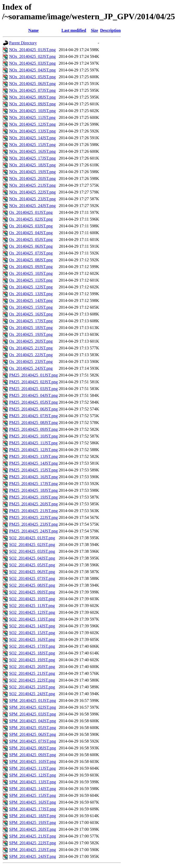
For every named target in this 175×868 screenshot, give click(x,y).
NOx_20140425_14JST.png (32, 138)
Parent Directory (23, 43)
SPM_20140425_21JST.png (33, 836)
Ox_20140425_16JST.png (31, 314)
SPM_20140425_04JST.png (33, 721)
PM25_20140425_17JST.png (33, 484)
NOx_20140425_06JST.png (32, 84)
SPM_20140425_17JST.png (33, 809)
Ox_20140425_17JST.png (31, 321)
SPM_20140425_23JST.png (33, 850)
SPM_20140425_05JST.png (33, 728)
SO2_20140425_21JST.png (32, 673)
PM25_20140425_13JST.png (33, 456)
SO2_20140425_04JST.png (32, 558)
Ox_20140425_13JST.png (31, 294)
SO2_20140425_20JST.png (32, 667)
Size (95, 30)
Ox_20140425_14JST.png (31, 301)
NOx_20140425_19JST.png (32, 172)
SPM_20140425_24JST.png (33, 856)
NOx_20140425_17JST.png (32, 158)
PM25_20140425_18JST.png (33, 490)
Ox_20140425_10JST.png (31, 273)
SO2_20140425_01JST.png (32, 538)
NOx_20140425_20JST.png (32, 178)
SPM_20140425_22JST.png (33, 843)
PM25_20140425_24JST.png (33, 531)
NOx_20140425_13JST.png (32, 131)
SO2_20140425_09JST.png (32, 592)
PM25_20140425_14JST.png (33, 463)
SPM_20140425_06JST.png (33, 734)
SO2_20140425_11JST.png (32, 606)
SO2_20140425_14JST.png (32, 626)
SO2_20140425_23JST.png (32, 687)
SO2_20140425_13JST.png (32, 619)
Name (33, 30)
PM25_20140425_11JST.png (33, 443)
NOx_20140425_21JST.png (32, 185)
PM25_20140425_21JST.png (33, 511)
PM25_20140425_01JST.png (33, 375)
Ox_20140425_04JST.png (31, 233)
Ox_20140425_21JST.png (31, 348)
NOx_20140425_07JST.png (32, 90)
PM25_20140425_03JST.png (33, 389)
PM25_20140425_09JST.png (33, 429)
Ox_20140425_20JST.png (31, 341)
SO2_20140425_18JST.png (32, 653)
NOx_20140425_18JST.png (32, 165)
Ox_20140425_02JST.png (31, 219)
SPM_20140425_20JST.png (33, 829)
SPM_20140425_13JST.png (33, 782)
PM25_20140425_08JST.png (33, 423)
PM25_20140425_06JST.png (33, 409)
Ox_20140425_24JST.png (31, 368)
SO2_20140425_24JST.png (32, 694)
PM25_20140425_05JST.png (33, 402)
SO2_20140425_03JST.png (32, 551)
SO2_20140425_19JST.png (32, 660)
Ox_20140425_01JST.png (31, 212)
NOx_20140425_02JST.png (32, 56)
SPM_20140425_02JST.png (33, 707)
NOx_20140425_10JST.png (32, 111)
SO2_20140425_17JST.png (32, 646)
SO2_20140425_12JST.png (32, 612)
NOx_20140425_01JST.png (32, 50)
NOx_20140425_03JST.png (32, 63)
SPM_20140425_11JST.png (32, 768)
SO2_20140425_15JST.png (32, 633)
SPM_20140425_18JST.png (33, 816)
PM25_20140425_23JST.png (33, 524)
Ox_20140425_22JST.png (31, 355)
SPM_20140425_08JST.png (33, 748)
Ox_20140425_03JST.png (31, 226)
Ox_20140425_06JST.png (31, 246)
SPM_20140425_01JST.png (33, 700)
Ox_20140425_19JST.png (31, 334)
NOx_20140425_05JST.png (32, 77)
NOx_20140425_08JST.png (32, 97)
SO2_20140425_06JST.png (32, 572)
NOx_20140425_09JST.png (32, 104)
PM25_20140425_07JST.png (33, 416)
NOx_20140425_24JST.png (32, 206)
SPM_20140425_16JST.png (33, 802)
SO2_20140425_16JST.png (32, 639)
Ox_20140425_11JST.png (31, 280)
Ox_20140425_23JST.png (31, 362)
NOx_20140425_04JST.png (32, 70)
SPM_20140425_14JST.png (33, 789)
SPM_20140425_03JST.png (33, 714)
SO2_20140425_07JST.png (32, 578)
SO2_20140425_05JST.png (32, 565)
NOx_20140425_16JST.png (32, 151)
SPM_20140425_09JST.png (33, 755)
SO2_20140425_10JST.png (32, 599)
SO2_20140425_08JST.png (32, 585)
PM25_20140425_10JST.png (33, 436)
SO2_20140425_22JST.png (32, 680)
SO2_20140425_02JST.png (32, 545)
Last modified (74, 30)
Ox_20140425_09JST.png (31, 267)
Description (111, 30)
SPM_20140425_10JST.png (33, 761)
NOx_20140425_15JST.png (32, 145)
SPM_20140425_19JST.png (33, 823)
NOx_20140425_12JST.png (32, 124)
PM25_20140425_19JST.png (33, 497)
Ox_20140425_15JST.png (31, 307)
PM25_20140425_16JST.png (33, 477)
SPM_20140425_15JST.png (33, 795)
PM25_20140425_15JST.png (33, 470)
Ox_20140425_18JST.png (31, 328)
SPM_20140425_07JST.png (33, 741)
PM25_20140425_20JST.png (33, 504)
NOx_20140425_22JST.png (32, 192)
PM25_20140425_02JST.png (33, 382)
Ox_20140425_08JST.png (31, 260)
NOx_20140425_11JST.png (32, 117)
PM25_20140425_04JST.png (33, 395)
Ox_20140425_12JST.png (31, 287)
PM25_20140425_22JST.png (33, 517)
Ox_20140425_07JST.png (31, 253)
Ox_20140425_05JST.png (31, 239)
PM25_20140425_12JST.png (33, 450)
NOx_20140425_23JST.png (32, 199)
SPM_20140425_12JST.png (33, 775)
